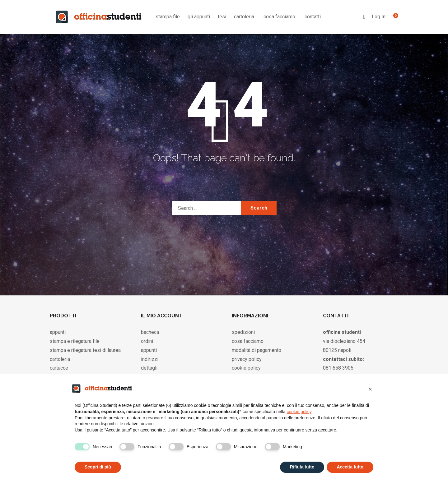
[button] (370, 389)
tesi (222, 17)
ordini (147, 341)
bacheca (150, 332)
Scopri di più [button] (98, 467)
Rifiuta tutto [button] (302, 467)
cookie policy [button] (299, 412)
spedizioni (243, 332)
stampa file (168, 17)
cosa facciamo (279, 17)
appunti (58, 332)
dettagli (149, 368)
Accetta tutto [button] (350, 467)
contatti (313, 17)
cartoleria (244, 17)
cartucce (59, 368)
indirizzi (150, 359)
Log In (379, 17)
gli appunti (199, 17)
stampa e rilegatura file (75, 341)
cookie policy (246, 368)
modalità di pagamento (257, 350)
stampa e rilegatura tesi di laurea (85, 350)
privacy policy (247, 359)
